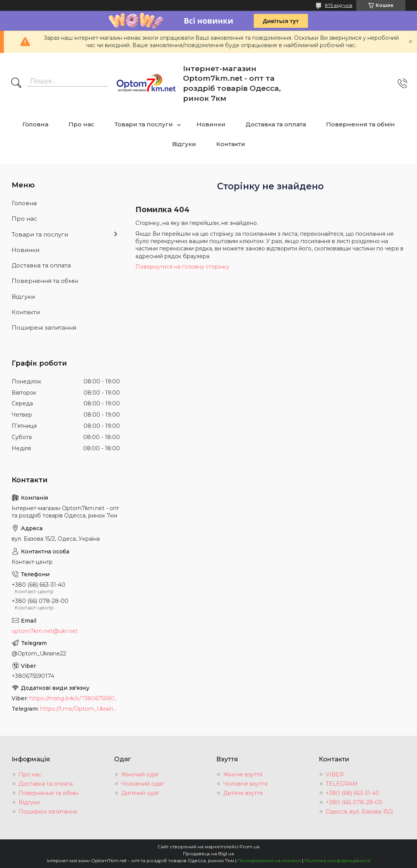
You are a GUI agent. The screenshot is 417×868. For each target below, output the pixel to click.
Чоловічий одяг (143, 784)
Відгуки (184, 144)
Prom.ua (250, 847)
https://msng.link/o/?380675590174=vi (75, 698)
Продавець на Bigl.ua (208, 854)
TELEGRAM (342, 784)
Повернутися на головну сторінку (182, 267)
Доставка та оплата (276, 124)
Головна (35, 124)
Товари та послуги (144, 124)
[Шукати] (16, 83)
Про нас (81, 124)
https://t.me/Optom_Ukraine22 (80, 709)
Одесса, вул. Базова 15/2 (359, 812)
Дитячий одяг (140, 793)
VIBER (335, 774)
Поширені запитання (44, 328)
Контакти (231, 144)
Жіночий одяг (140, 774)
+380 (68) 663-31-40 (353, 793)
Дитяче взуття (243, 793)
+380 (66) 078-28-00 (354, 802)
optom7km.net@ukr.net (45, 631)
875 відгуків (339, 5)
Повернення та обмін (361, 124)
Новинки (211, 124)
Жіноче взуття (243, 774)
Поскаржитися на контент (269, 860)
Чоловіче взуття (245, 784)
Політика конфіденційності (338, 860)
